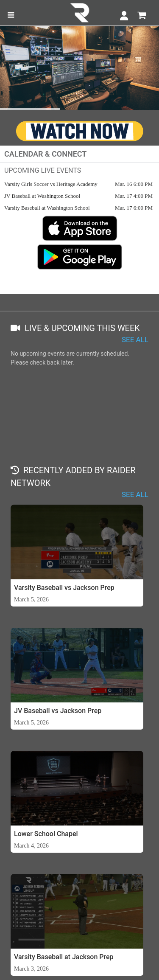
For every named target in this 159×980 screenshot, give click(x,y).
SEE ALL (135, 340)
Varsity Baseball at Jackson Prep (64, 957)
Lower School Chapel (46, 834)
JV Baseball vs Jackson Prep (58, 711)
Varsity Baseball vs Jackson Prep (64, 588)
